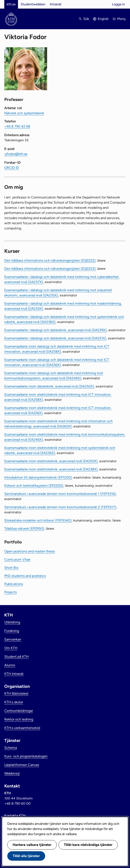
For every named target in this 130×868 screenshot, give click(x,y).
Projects (10, 592)
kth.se (11, 4)
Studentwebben (33, 4)
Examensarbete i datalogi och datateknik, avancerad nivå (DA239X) (55, 330)
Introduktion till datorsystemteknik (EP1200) (38, 477)
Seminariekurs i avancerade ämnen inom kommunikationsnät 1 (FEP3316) (60, 494)
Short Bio (11, 568)
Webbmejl (12, 773)
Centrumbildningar (19, 711)
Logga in (118, 4)
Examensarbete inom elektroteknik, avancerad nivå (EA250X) (51, 461)
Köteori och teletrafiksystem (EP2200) (34, 486)
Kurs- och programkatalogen (26, 756)
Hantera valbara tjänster (32, 845)
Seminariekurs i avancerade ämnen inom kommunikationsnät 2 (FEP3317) (60, 507)
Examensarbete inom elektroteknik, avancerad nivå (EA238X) (51, 469)
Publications (14, 584)
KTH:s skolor (14, 702)
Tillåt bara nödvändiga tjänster (88, 845)
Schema (11, 748)
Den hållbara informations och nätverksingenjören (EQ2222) (50, 260)
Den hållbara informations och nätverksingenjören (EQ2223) (50, 269)
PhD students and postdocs (25, 576)
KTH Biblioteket (16, 693)
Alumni (10, 665)
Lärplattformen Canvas (22, 765)
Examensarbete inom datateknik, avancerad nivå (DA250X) (49, 386)
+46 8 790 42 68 (17, 126)
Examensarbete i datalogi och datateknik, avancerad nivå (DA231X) (55, 338)
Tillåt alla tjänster (26, 856)
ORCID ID (12, 168)
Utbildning (12, 622)
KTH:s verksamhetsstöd (22, 728)
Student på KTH (16, 657)
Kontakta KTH (15, 815)
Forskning (12, 631)
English (103, 19)
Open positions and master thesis (30, 551)
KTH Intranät (14, 674)
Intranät (56, 4)
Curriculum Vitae (17, 559)
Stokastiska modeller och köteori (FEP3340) (38, 520)
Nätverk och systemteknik (24, 113)
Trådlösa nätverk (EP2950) (24, 529)
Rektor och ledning (19, 719)
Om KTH (11, 648)
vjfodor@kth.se (16, 154)
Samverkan (13, 639)
